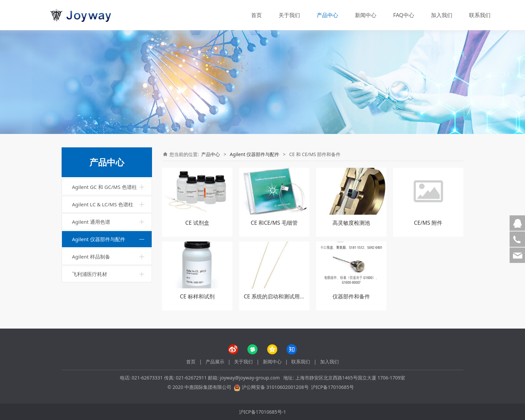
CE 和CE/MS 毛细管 (274, 223)
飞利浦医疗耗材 (90, 274)
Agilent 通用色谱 (91, 222)
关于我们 (289, 15)
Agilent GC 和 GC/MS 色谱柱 (104, 187)
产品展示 (215, 362)
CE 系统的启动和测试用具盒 (277, 296)
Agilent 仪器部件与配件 (99, 239)
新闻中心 (366, 15)
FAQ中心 (403, 15)
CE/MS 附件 (428, 223)
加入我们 (442, 15)
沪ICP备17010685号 (332, 387)
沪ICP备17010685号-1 (263, 412)
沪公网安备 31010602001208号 (275, 387)
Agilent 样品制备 (91, 257)
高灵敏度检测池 (351, 223)
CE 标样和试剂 (197, 296)
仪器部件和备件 (351, 296)
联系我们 (480, 15)
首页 (256, 15)
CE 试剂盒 (197, 223)
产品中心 (327, 15)
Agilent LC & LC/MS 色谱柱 (103, 204)
